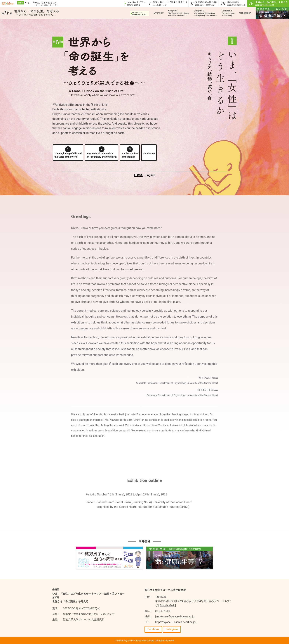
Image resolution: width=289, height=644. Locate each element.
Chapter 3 (228, 13)
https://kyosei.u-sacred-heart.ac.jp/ (176, 622)
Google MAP (167, 606)
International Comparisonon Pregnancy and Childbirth (102, 152)
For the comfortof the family (130, 152)
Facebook (153, 629)
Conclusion (245, 13)
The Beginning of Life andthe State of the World (68, 152)
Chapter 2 (206, 13)
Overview (159, 13)
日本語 (138, 175)
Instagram (172, 629)
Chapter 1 (179, 13)
